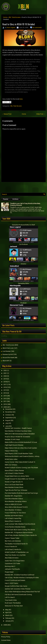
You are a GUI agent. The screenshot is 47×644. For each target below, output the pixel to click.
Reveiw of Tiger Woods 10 (14, 482)
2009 (5, 407)
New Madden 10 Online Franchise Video (18, 431)
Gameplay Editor (24, 283)
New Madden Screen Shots (14, 487)
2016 (5, 387)
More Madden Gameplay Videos (16, 501)
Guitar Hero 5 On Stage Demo (15, 561)
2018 (5, 382)
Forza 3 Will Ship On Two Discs (15, 513)
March (7, 615)
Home (5, 17)
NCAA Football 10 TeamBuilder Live (17, 552)
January (8, 621)
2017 (5, 384)
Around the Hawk (8, 358)
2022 (5, 370)
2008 (5, 625)
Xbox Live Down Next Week (14, 485)
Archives (15, 199)
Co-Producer (23, 244)
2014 (5, 393)
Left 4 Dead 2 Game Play (13, 518)
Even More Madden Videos (14, 499)
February (8, 618)
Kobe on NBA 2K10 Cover (13, 504)
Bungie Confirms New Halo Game (16, 586)
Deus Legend (11, 28)
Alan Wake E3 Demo (12, 558)
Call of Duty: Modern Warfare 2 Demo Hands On (21, 535)
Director (23, 264)
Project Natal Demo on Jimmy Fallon (17, 476)
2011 (5, 401)
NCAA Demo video (11, 459)
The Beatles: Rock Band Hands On (16, 544)
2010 (5, 404)
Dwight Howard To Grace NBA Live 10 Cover (20, 479)
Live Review (6, 351)
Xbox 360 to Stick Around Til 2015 (16, 507)
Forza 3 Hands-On (11, 547)
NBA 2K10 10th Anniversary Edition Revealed (20, 434)
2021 (5, 373)
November (9, 412)
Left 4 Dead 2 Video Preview (14, 473)
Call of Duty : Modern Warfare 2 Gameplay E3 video (22, 578)
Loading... (4, 336)
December (9, 409)
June (7, 426)
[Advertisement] (24, 187)
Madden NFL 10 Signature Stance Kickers (19, 532)
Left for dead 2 (10, 597)
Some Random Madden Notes (15, 527)
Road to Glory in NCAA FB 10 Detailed (19, 24)
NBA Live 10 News (11, 465)
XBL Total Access (14, 17)
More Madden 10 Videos (13, 510)
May (7, 610)
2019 (5, 379)
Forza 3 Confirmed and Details (15, 580)
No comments (37, 28)
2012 (5, 399)
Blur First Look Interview (13, 541)
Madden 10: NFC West (12, 439)
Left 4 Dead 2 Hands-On (13, 549)
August (8, 420)
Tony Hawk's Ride (11, 600)
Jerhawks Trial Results (12, 569)
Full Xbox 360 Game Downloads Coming (18, 595)
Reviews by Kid (8, 354)
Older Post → (41, 114)
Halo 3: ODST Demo (12, 583)
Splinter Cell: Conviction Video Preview (18, 589)
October (8, 415)
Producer (23, 303)
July (7, 423)
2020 (5, 376)
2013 (5, 396)
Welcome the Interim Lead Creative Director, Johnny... (23, 456)
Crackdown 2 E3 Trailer (13, 563)
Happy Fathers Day (11, 451)
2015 (5, 390)
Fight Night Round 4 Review (14, 445)
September (9, 418)
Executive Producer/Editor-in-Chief (23, 225)
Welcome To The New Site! (14, 606)
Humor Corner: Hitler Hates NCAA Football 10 (20, 462)
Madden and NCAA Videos (14, 516)
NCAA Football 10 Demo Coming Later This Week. (22, 468)
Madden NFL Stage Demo (14, 496)
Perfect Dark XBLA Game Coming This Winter (20, 530)
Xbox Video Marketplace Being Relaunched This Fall (22, 592)
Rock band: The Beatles (13, 603)
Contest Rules (6, 640)
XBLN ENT (6, 361)
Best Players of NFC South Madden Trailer (19, 454)
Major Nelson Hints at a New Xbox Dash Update (21, 448)
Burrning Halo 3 (10, 566)
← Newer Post (7, 114)
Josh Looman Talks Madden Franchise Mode (20, 524)
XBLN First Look (8, 348)
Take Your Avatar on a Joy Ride (15, 555)
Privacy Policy (6, 637)
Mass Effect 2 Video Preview (14, 471)
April (7, 612)
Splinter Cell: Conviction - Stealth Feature (18, 428)
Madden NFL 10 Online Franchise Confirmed (20, 575)
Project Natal (9, 572)
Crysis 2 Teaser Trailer (12, 538)
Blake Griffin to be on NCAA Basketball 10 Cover (21, 442)
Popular (6, 199)
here (21, 99)
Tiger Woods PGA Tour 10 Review (16, 490)
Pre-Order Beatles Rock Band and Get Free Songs (21, 493)
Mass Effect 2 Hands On (13, 521)
